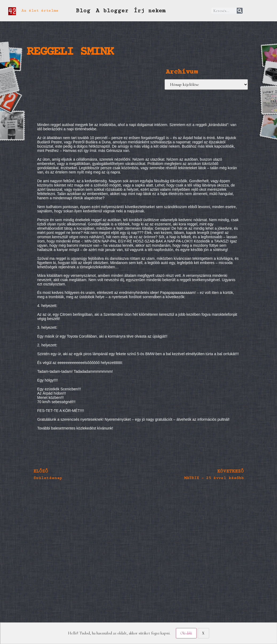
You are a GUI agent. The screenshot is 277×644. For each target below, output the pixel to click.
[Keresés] (240, 11)
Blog (83, 11)
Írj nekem (150, 11)
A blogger (112, 11)
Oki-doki (186, 633)
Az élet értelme (40, 11)
